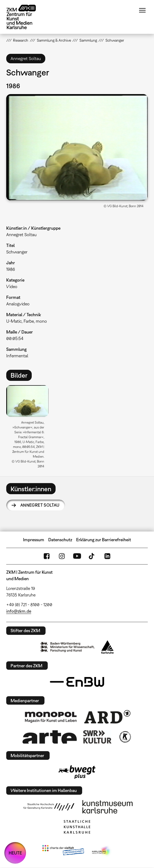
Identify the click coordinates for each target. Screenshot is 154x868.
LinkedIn (107, 556)
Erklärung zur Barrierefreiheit (104, 540)
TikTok (92, 556)
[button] (77, 147)
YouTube (77, 556)
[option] (30, 429)
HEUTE (15, 853)
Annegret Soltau (40, 505)
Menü (142, 10)
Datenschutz (60, 540)
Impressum (34, 540)
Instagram (62, 556)
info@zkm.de (19, 611)
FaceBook (47, 556)
